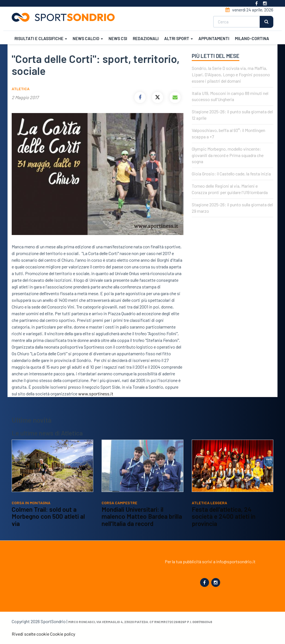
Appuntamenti (214, 38)
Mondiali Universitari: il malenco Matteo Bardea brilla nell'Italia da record (142, 516)
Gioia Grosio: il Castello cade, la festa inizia (231, 174)
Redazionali (146, 38)
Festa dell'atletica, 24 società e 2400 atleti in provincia (224, 516)
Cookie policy (63, 634)
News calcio (88, 38)
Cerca (266, 22)
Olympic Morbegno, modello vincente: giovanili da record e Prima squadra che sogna (228, 155)
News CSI (118, 38)
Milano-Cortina (252, 38)
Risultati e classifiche (41, 38)
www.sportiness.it (96, 394)
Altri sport (179, 38)
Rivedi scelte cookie (30, 634)
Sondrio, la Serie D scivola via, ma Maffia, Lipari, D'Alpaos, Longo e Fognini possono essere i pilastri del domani (231, 74)
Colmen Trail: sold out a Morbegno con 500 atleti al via (48, 516)
